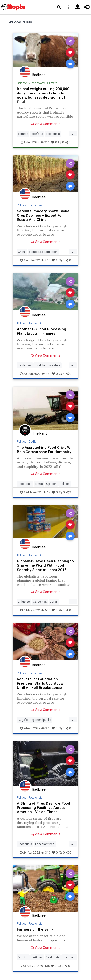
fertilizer (37, 957)
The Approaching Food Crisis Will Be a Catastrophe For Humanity (45, 450)
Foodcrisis (25, 844)
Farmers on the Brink (35, 929)
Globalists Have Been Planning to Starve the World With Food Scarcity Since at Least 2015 (45, 565)
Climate (52, 83)
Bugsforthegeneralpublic (35, 720)
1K (47, 492)
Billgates (24, 602)
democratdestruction (43, 252)
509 (46, 610)
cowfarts (37, 134)
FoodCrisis (25, 484)
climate (23, 134)
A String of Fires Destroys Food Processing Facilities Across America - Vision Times (44, 808)
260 (46, 260)
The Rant (40, 433)
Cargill (54, 602)
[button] (59, 7)
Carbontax (40, 602)
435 (45, 966)
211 (45, 142)
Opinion (51, 484)
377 (46, 374)
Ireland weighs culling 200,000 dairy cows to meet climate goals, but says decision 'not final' (43, 95)
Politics (22, 205)
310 (46, 853)
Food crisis (35, 205)
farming (23, 957)
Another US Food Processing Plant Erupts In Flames (41, 331)
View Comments (45, 124)
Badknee (39, 75)
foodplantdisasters (48, 365)
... (73, 133)
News (39, 484)
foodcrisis (53, 134)
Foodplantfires (45, 844)
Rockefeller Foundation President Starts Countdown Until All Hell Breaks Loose (41, 683)
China (22, 252)
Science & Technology (31, 83)
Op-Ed (33, 442)
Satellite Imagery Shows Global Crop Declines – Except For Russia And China (44, 215)
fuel (65, 957)
